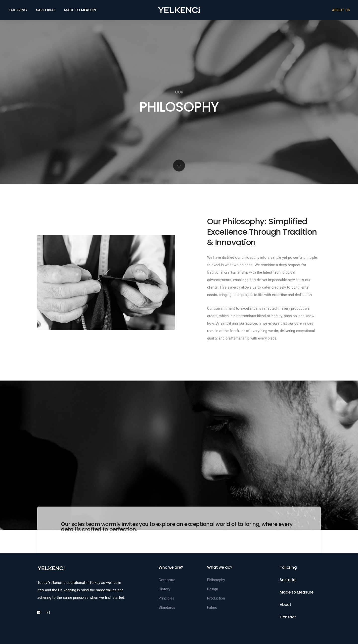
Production (216, 598)
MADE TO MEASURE (80, 10)
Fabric (212, 607)
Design (213, 589)
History (164, 589)
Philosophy (216, 580)
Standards (167, 607)
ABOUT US (341, 10)
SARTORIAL (46, 10)
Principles (166, 598)
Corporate (167, 580)
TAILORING (18, 10)
